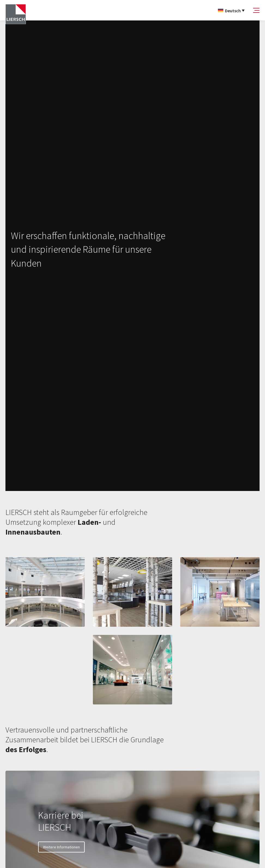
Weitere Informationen (61, 847)
